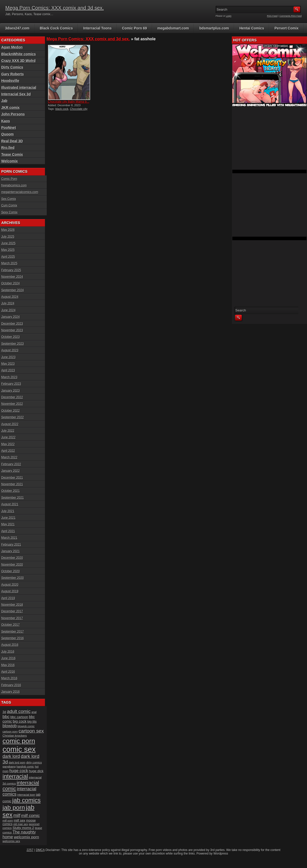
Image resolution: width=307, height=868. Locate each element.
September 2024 (13, 290)
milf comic (30, 815)
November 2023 (12, 330)
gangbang (9, 766)
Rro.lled (8, 148)
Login (229, 16)
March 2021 (9, 538)
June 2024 (8, 310)
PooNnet (9, 128)
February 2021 (11, 545)
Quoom (7, 134)
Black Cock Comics (56, 28)
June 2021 (8, 518)
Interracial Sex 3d (16, 94)
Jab (4, 101)
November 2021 (12, 484)
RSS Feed (272, 16)
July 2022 (8, 431)
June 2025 (8, 243)
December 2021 (12, 478)
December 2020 (12, 558)
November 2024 (12, 277)
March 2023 (9, 377)
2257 (30, 850)
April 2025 (8, 257)
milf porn (8, 821)
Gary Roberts (13, 74)
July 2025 (8, 237)
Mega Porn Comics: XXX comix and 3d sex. (55, 8)
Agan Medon (12, 47)
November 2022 (12, 404)
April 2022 (8, 451)
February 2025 (11, 270)
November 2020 (12, 565)
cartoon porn (10, 732)
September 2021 (13, 498)
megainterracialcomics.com (20, 192)
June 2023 (8, 357)
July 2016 (8, 652)
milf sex (19, 820)
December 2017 (12, 611)
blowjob (10, 726)
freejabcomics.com (14, 185)
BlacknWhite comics (19, 54)
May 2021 (8, 524)
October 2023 (11, 337)
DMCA (40, 850)
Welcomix (10, 161)
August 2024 (10, 297)
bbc (6, 717)
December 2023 (12, 324)
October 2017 (11, 625)
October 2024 (11, 283)
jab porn (14, 808)
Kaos (6, 121)
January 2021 (11, 551)
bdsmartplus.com (214, 28)
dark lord (11, 756)
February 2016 (11, 685)
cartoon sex (31, 731)
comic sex (19, 749)
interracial (15, 776)
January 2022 (11, 471)
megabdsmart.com (173, 28)
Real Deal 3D (12, 141)
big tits (32, 722)
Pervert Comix (287, 28)
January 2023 (11, 391)
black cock (62, 109)
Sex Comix (9, 199)
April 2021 (8, 531)
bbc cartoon (19, 717)
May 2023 (8, 364)
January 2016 (11, 692)
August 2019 (10, 591)
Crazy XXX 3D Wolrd (18, 61)
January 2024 (11, 317)
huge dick (36, 771)
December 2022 (12, 397)
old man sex (21, 824)
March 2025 (9, 263)
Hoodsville (10, 81)
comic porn (19, 741)
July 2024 (8, 303)
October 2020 (11, 571)
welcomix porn (27, 837)
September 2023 (13, 344)
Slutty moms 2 (23, 828)
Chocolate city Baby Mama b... (69, 102)
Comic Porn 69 (134, 28)
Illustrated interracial (19, 88)
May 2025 (8, 250)
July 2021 (8, 511)
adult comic (19, 711)
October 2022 (11, 411)
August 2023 (10, 350)
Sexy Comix (9, 212)
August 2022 (10, 424)
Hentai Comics (252, 28)
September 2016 (13, 638)
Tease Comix (12, 154)
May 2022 (8, 444)
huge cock (19, 771)
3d (4, 712)
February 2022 (11, 464)
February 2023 (11, 384)
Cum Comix (9, 205)
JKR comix (10, 108)
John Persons (13, 114)
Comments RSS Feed (290, 16)
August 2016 (10, 645)
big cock (20, 721)
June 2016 (8, 658)
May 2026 (8, 230)
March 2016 (9, 678)
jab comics (26, 800)
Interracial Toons (98, 28)
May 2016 (8, 665)
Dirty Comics (12, 67)
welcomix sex (11, 841)
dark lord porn (17, 762)
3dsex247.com (17, 28)
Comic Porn (9, 179)
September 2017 (13, 632)
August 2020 (10, 585)
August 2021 (10, 504)
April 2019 (8, 598)
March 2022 (9, 457)
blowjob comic (26, 726)
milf (17, 815)
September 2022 (13, 417)
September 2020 (13, 578)
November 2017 (12, 618)
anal (34, 712)
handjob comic (25, 767)
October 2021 (11, 491)
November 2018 (12, 605)
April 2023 (8, 370)
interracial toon (26, 795)
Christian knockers (15, 735)
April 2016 (8, 672)
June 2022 (8, 437)
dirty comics (34, 762)
